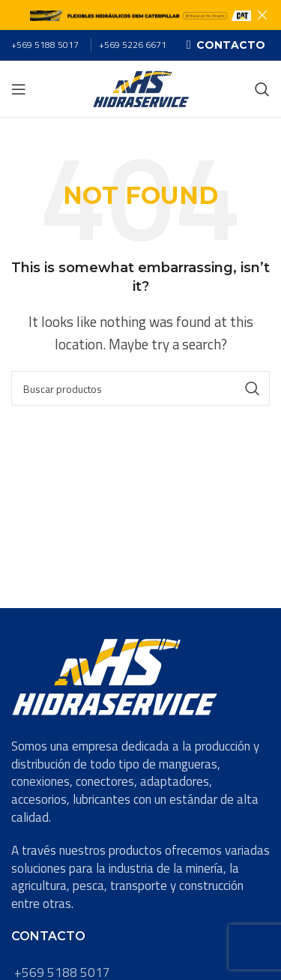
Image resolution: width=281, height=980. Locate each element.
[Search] (262, 89)
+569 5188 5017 (45, 45)
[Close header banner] (262, 15)
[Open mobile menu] (19, 89)
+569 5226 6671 (133, 45)
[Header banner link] (118, 15)
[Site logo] (141, 88)
